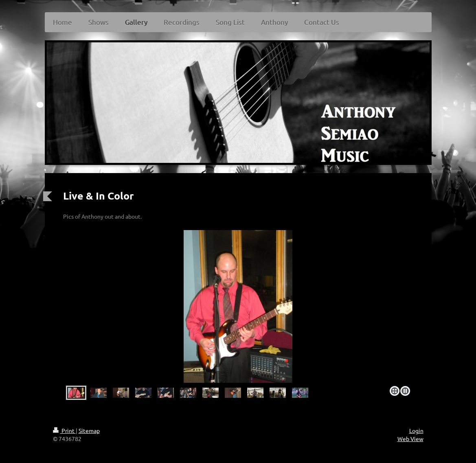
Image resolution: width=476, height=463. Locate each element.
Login (416, 430)
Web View (410, 439)
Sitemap (89, 430)
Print (64, 430)
